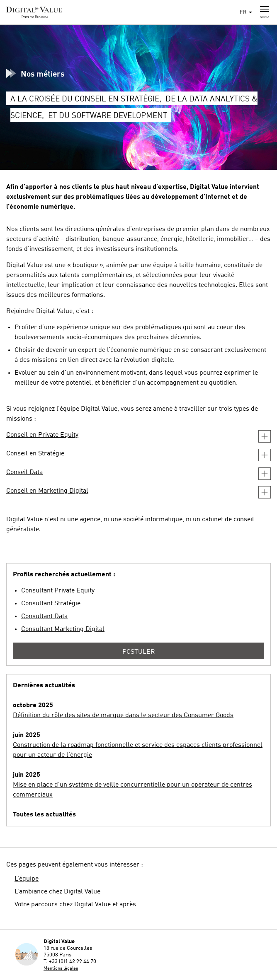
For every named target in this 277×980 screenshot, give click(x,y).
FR (246, 12)
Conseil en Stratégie (35, 454)
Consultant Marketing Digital (63, 629)
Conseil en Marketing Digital (47, 491)
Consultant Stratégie (51, 604)
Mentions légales (61, 969)
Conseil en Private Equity (42, 435)
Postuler (139, 652)
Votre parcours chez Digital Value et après (75, 905)
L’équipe (27, 879)
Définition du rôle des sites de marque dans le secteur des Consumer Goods (123, 715)
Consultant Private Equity (58, 591)
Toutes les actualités (44, 815)
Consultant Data (44, 616)
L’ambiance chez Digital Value (57, 892)
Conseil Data (24, 472)
